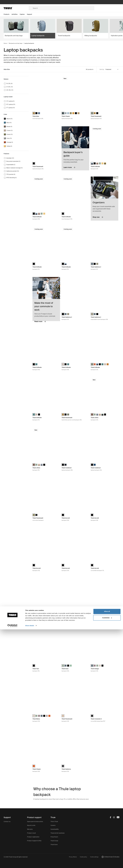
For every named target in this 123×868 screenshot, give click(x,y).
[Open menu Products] (8, 14)
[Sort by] (112, 69)
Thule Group (54, 841)
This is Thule (54, 822)
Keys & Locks (31, 825)
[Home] (16, 8)
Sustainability (55, 829)
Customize (107, 856)
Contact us (7, 822)
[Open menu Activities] (16, 14)
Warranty (30, 829)
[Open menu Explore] (23, 14)
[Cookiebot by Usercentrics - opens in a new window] (12, 864)
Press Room (54, 837)
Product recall (31, 833)
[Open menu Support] (31, 14)
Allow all (107, 850)
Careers (53, 825)
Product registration (33, 837)
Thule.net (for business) (57, 833)
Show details (30, 864)
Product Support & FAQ (34, 841)
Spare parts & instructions (35, 822)
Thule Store (54, 845)
